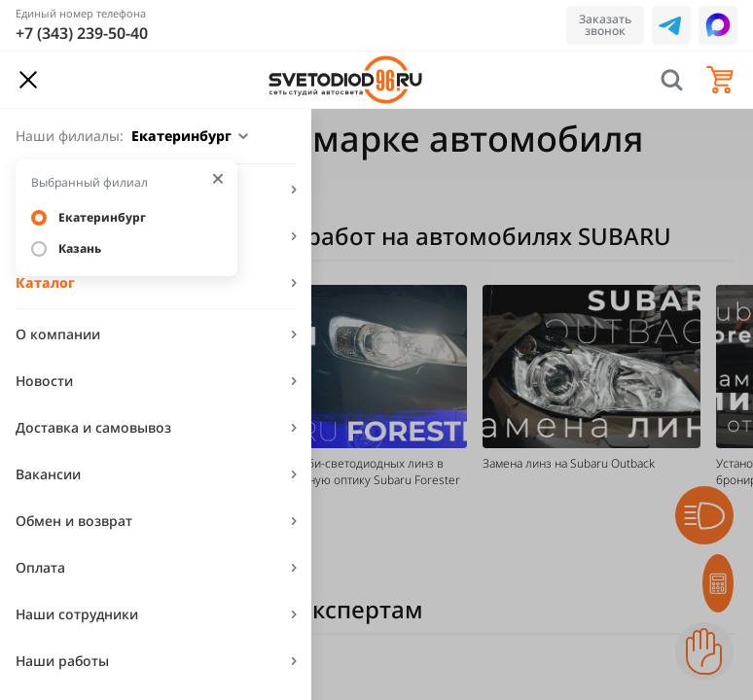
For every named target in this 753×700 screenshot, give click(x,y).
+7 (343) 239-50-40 (82, 33)
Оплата (40, 567)
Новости (44, 381)
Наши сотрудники (77, 614)
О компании (58, 334)
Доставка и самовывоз (93, 427)
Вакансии (48, 474)
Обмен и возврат (74, 521)
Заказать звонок (605, 25)
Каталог (45, 282)
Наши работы (62, 661)
